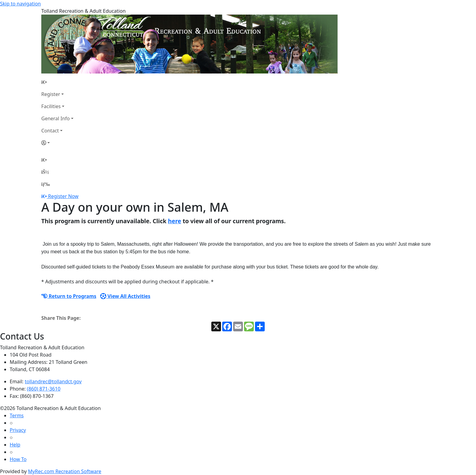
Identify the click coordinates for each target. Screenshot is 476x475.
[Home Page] (57, 82)
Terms (17, 415)
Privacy (18, 430)
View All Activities (125, 296)
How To (18, 459)
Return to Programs (69, 296)
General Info (56, 118)
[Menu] (46, 184)
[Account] (57, 143)
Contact (50, 131)
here (175, 221)
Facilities (51, 106)
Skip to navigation (20, 4)
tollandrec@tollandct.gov (53, 381)
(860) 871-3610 (44, 389)
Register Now (63, 196)
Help (15, 445)
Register (51, 94)
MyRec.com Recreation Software (65, 471)
